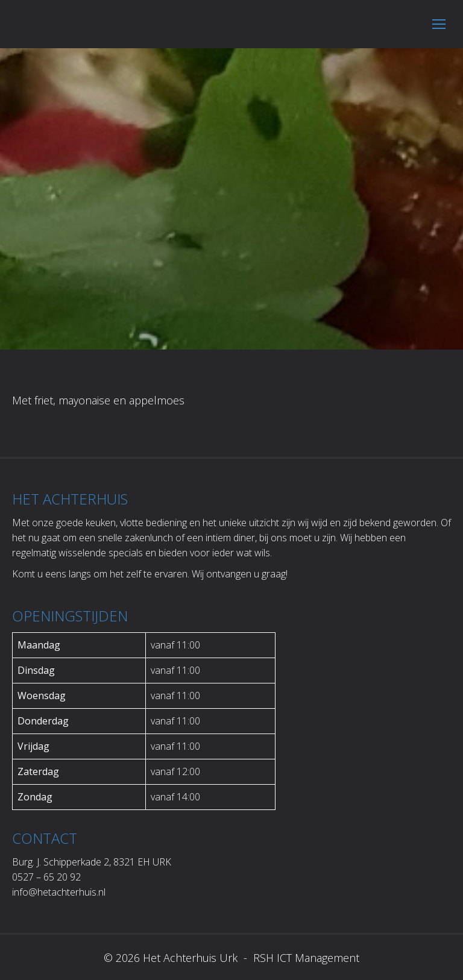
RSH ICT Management (305, 958)
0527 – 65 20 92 (46, 877)
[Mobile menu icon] (439, 24)
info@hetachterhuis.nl (59, 892)
